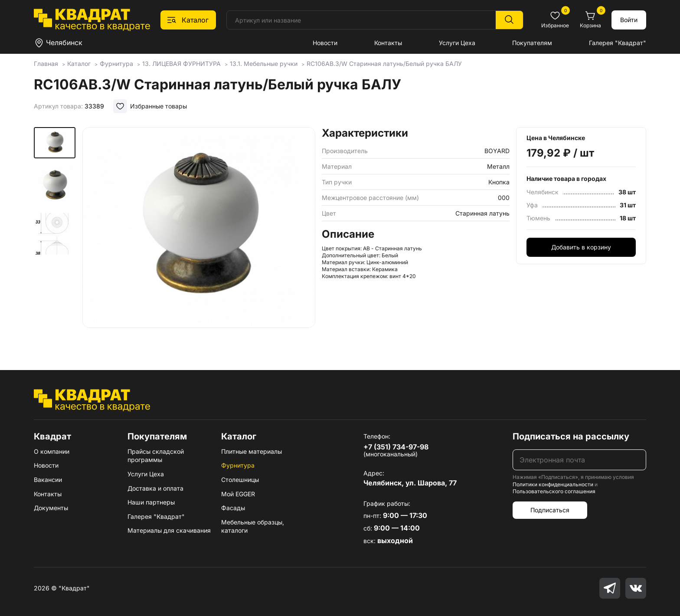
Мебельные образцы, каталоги (253, 526)
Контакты (388, 43)
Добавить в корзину (581, 247)
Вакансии (48, 480)
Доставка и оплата (155, 488)
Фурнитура (238, 465)
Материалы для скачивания (169, 530)
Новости (325, 43)
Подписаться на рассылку (571, 436)
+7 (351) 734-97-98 (396, 447)
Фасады (233, 508)
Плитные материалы (252, 451)
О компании (52, 451)
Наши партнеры (151, 502)
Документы (51, 508)
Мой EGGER (238, 494)
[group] (199, 236)
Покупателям (532, 43)
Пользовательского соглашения (554, 491)
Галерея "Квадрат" (618, 43)
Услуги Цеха (457, 43)
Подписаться (550, 510)
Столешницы (240, 480)
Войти (629, 20)
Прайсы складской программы (156, 456)
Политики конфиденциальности (553, 484)
